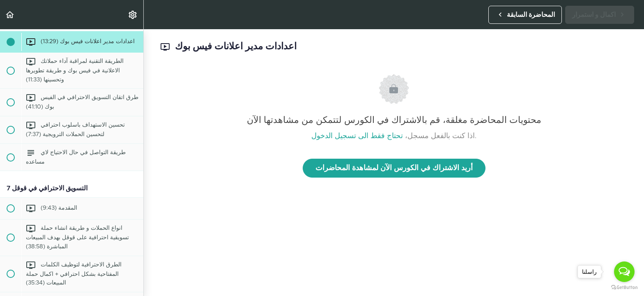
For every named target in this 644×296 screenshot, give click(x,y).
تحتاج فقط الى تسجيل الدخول (357, 136)
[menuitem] (133, 15)
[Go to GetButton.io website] (624, 288)
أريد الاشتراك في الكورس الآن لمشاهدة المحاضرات (394, 168)
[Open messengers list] (624, 272)
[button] (10, 15)
